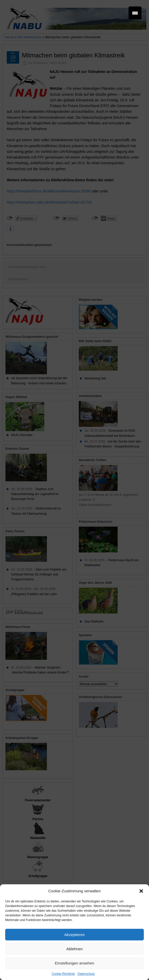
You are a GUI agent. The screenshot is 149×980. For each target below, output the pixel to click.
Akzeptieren (75, 935)
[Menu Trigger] (135, 13)
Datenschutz (86, 974)
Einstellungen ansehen (75, 963)
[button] (141, 891)
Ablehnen (75, 949)
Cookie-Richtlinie (63, 974)
